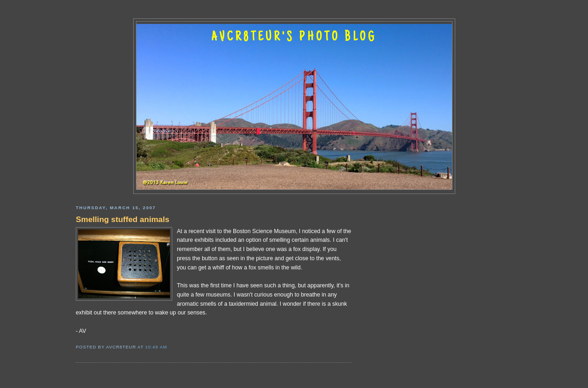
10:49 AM (156, 347)
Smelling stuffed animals (123, 219)
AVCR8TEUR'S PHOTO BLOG (294, 38)
